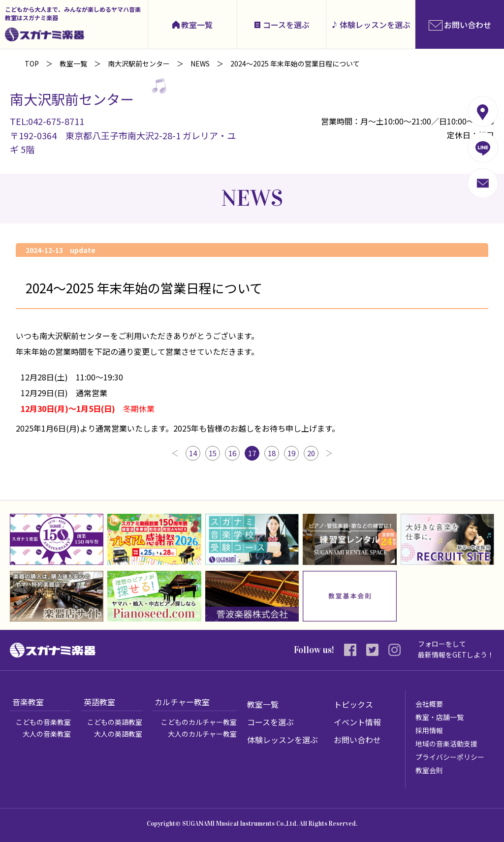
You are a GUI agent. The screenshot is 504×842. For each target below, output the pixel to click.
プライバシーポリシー (450, 757)
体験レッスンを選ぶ (375, 25)
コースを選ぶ (286, 25)
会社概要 (429, 704)
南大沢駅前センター (139, 63)
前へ (175, 453)
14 (193, 453)
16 (232, 453)
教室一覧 (197, 25)
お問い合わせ (357, 740)
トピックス (353, 704)
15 (213, 453)
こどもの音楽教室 (43, 722)
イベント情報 (357, 722)
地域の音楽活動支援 (446, 744)
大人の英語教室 (118, 734)
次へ (329, 453)
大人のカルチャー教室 (202, 734)
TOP (32, 63)
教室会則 (429, 770)
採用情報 (429, 730)
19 (291, 453)
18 (272, 453)
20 (311, 453)
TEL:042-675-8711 (47, 121)
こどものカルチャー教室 (199, 722)
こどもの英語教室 (115, 722)
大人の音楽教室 (47, 734)
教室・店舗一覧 (440, 717)
